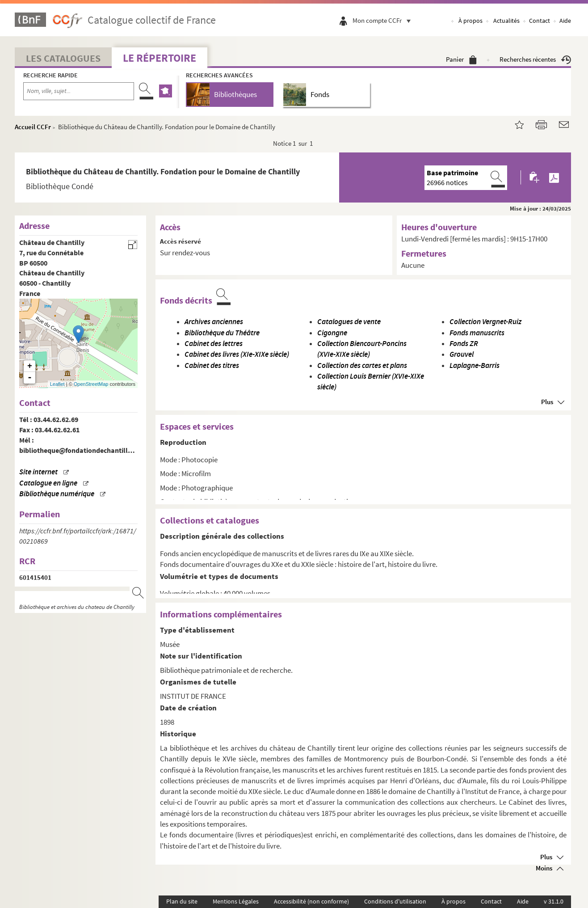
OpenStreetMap (91, 384)
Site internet (38, 472)
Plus (547, 402)
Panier (461, 59)
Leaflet (57, 384)
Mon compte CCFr (384, 20)
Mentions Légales (236, 901)
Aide (565, 21)
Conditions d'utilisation (395, 901)
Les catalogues (63, 58)
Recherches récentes (535, 59)
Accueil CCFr (33, 127)
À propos (470, 21)
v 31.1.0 (554, 901)
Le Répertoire (160, 58)
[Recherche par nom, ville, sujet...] (79, 91)
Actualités (506, 21)
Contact (540, 21)
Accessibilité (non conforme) (311, 901)
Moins (544, 868)
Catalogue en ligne (48, 483)
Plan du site (182, 901)
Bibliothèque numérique (57, 494)
